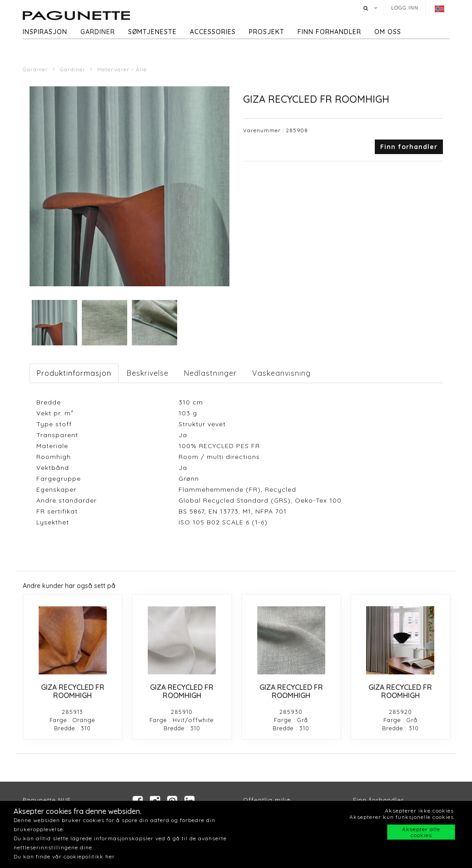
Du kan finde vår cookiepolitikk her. (65, 856)
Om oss (388, 32)
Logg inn (405, 8)
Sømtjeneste (152, 32)
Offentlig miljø (267, 800)
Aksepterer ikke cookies (419, 811)
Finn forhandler (329, 32)
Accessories (213, 32)
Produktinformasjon (74, 373)
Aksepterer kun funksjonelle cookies (402, 817)
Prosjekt (267, 32)
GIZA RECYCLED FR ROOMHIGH (73, 691)
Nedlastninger (210, 373)
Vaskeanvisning (281, 373)
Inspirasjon (45, 32)
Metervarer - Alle (122, 69)
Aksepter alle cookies (421, 832)
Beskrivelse (148, 373)
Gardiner (98, 32)
